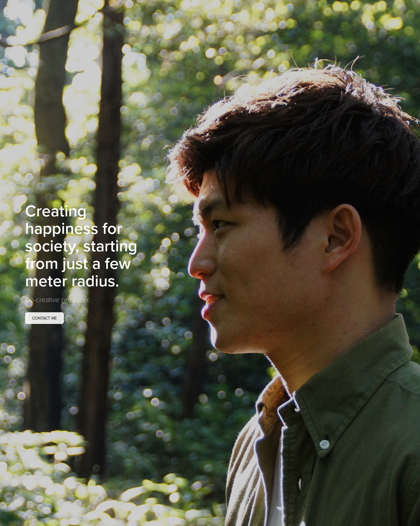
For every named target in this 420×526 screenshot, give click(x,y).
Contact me (44, 318)
